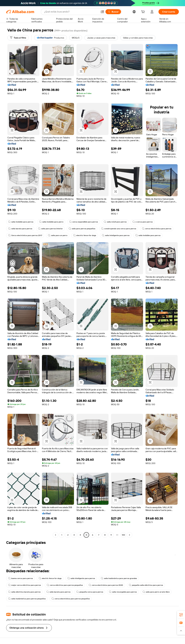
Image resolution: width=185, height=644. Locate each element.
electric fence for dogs (85, 235)
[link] (181, 615)
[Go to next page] (129, 535)
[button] (102, 12)
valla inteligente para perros (116, 235)
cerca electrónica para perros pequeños (71, 599)
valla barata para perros (20, 229)
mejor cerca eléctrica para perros (25, 585)
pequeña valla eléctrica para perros (146, 585)
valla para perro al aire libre (156, 592)
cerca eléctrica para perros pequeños (65, 585)
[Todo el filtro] (18, 38)
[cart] (144, 12)
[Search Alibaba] (71, 12)
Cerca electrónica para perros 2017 (25, 235)
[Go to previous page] (55, 535)
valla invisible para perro (51, 222)
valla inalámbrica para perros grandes (119, 578)
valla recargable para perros (123, 592)
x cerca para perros (143, 222)
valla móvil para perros (115, 222)
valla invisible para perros (21, 222)
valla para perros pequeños (82, 229)
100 (123, 535)
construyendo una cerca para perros (119, 229)
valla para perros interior (50, 229)
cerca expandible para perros (84, 222)
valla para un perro (58, 235)
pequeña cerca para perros (90, 592)
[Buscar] (113, 12)
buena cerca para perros (21, 578)
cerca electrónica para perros (157, 229)
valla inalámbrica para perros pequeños (27, 599)
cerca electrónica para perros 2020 (106, 585)
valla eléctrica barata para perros (24, 592)
